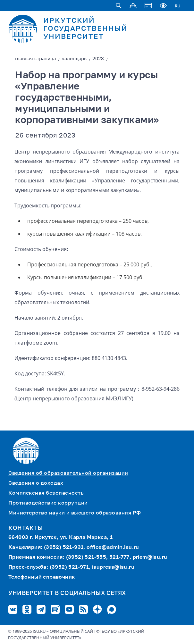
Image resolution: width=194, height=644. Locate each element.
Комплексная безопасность (46, 493)
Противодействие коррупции (48, 503)
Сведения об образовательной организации (68, 473)
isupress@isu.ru (113, 567)
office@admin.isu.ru (113, 548)
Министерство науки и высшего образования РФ (75, 513)
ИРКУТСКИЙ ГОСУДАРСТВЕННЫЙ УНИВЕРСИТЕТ (85, 29)
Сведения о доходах (36, 483)
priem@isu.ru (150, 557)
